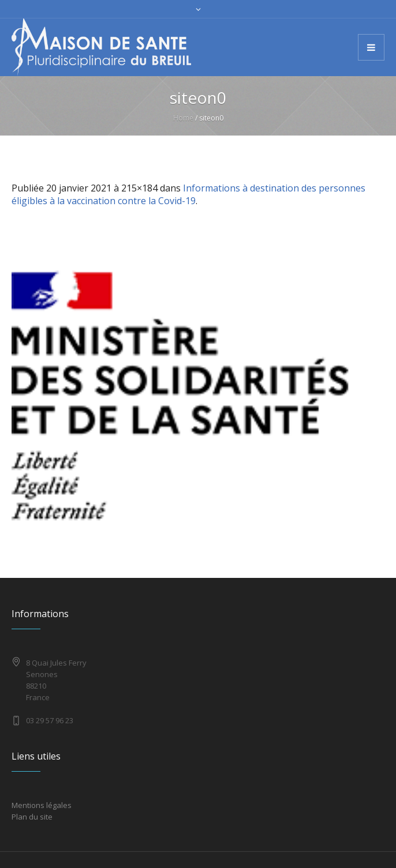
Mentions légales (42, 805)
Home (183, 118)
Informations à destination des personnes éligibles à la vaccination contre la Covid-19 (188, 194)
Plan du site (32, 817)
